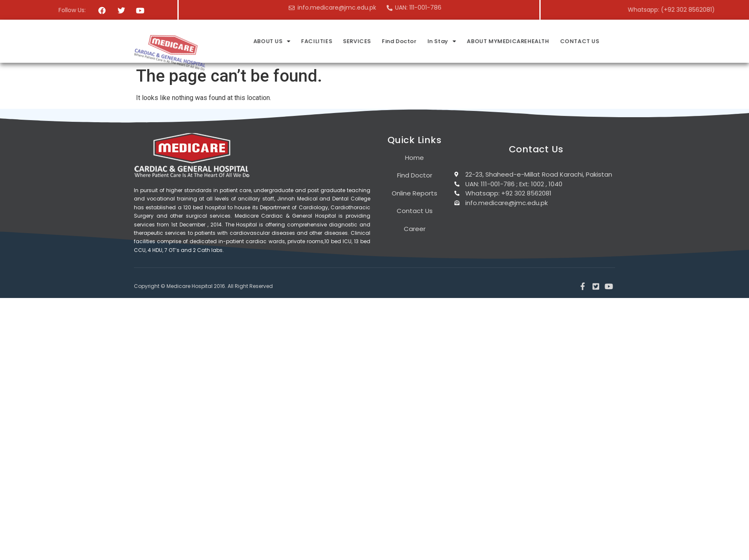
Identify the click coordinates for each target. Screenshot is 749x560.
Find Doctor (480, 41)
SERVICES (438, 41)
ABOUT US (352, 41)
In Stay (522, 41)
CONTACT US (660, 41)
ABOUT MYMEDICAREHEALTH (589, 41)
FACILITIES (398, 41)
